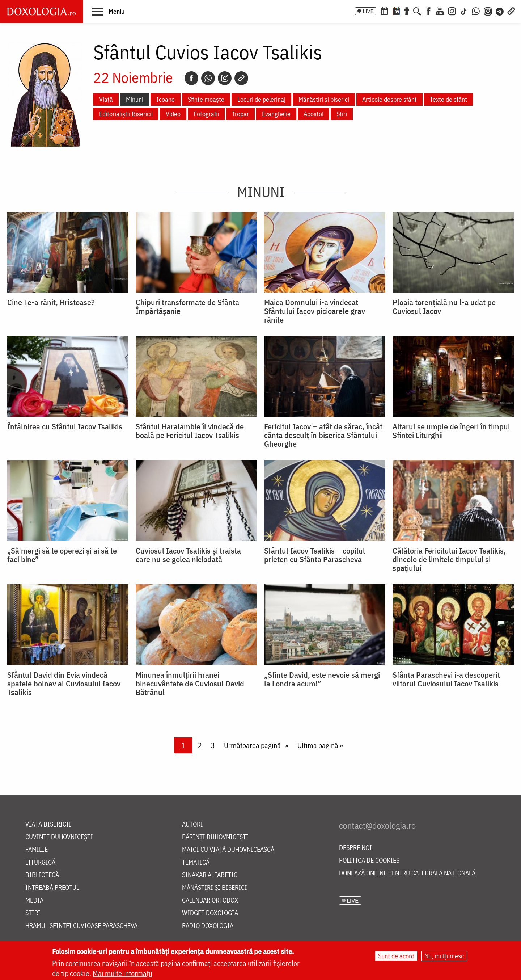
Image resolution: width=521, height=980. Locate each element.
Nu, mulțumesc (444, 956)
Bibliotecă (42, 875)
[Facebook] (429, 10)
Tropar (240, 114)
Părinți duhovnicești (215, 837)
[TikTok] (464, 10)
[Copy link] (241, 78)
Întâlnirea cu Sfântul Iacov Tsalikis (65, 426)
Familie (37, 850)
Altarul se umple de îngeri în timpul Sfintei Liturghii (451, 431)
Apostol (314, 114)
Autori (192, 825)
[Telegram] (500, 10)
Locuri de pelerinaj (261, 99)
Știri (342, 114)
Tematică (196, 863)
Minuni (135, 99)
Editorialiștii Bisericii (126, 114)
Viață (106, 99)
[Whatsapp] (208, 78)
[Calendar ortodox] (384, 10)
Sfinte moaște (206, 99)
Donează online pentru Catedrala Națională (407, 873)
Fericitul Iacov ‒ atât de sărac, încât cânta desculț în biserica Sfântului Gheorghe (323, 435)
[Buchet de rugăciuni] (407, 10)
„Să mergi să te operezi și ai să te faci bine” (62, 555)
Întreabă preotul (52, 888)
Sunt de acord (396, 956)
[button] (108, 11)
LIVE (368, 11)
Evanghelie (276, 114)
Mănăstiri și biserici (324, 99)
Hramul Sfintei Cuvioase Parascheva (81, 926)
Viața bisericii (48, 825)
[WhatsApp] (476, 10)
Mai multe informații (122, 973)
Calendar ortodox (210, 901)
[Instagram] (452, 10)
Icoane (166, 99)
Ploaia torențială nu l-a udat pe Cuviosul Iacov (444, 307)
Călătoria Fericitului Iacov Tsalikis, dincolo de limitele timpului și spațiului (449, 559)
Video (173, 114)
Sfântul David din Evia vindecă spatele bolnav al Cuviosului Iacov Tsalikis (64, 684)
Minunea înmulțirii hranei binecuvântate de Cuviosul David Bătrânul (190, 684)
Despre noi (355, 848)
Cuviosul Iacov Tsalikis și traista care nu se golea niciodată (188, 555)
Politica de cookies (369, 861)
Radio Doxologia (208, 926)
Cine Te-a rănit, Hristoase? (51, 302)
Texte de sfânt (448, 99)
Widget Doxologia (210, 913)
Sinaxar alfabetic (210, 875)
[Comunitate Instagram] (488, 10)
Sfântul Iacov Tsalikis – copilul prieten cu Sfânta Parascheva (315, 555)
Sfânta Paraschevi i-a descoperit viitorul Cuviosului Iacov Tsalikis (446, 679)
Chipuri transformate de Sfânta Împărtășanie (187, 307)
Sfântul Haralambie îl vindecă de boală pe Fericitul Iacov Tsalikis (190, 431)
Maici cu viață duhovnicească (228, 850)
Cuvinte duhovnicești (59, 837)
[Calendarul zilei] (396, 10)
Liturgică (40, 863)
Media (34, 901)
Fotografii (206, 114)
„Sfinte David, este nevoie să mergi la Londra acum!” (322, 679)
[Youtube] (440, 10)
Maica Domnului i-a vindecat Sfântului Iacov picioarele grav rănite (315, 311)
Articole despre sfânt (389, 99)
